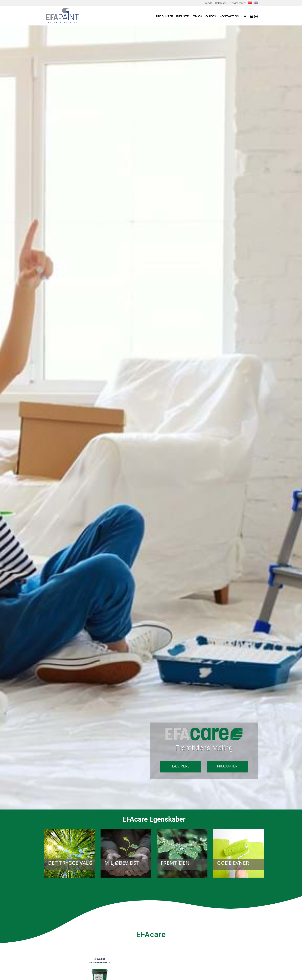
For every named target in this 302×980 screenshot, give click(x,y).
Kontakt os (229, 16)
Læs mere (181, 766)
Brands (208, 3)
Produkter (164, 16)
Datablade (221, 3)
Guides (211, 16)
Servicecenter (238, 3)
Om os (198, 16)
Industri (183, 16)
